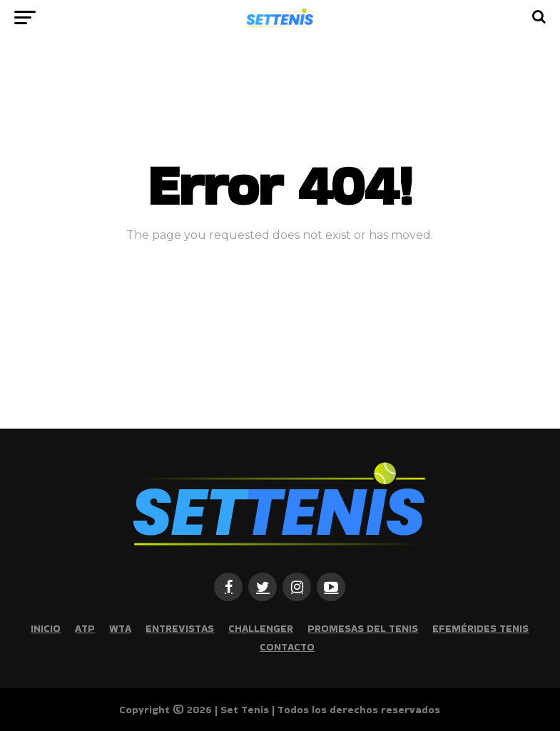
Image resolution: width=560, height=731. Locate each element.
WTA (120, 628)
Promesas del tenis (363, 628)
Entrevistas (180, 628)
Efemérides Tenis (480, 628)
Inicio (46, 628)
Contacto (287, 647)
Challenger (261, 628)
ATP (85, 628)
